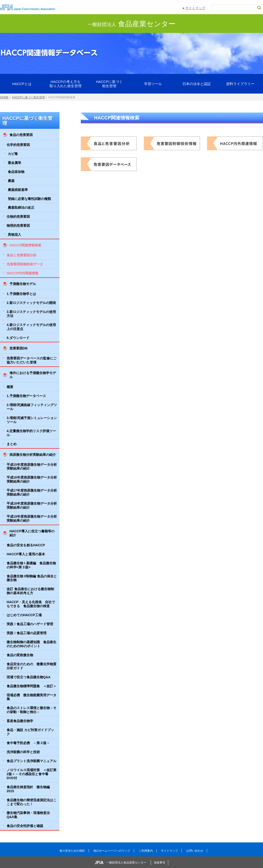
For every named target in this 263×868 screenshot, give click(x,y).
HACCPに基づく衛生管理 (27, 121)
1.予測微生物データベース (26, 396)
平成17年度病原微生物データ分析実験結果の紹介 (32, 492)
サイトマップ (195, 8)
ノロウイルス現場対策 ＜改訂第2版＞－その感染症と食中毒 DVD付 (32, 774)
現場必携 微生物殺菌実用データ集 (32, 697)
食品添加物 (16, 172)
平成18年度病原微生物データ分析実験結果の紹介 (32, 505)
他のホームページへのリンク (112, 851)
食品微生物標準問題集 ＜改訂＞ (32, 686)
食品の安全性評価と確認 (25, 826)
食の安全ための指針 (72, 851)
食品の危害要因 (21, 135)
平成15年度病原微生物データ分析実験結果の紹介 (32, 467)
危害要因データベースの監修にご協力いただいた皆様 (32, 360)
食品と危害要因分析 (22, 255)
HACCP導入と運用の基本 (26, 554)
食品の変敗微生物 (20, 655)
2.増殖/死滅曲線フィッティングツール (32, 407)
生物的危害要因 (18, 217)
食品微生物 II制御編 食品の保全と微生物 (32, 578)
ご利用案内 (146, 851)
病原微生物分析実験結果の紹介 (33, 455)
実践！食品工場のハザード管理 (30, 624)
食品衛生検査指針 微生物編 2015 (28, 789)
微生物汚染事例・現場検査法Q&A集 (28, 815)
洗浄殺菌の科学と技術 (23, 752)
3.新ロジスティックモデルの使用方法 (31, 314)
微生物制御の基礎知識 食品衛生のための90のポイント (32, 644)
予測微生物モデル (23, 284)
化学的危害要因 (18, 145)
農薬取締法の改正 (21, 208)
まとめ (12, 444)
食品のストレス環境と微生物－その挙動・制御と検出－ (32, 710)
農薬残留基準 (18, 190)
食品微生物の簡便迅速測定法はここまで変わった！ (32, 802)
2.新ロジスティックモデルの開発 (31, 303)
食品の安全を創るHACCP (26, 545)
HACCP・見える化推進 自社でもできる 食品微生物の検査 (31, 604)
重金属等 (14, 163)
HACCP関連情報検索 (25, 245)
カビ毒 (13, 154)
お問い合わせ (195, 851)
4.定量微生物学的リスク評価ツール (31, 433)
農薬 (11, 181)
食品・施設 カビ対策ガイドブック (30, 732)
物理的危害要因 (18, 226)
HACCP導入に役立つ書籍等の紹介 (32, 533)
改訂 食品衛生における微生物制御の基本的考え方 (30, 591)
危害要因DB (18, 348)
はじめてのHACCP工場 (24, 615)
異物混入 (14, 235)
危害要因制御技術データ (25, 264)
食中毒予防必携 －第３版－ (28, 743)
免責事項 (159, 863)
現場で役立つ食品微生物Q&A (29, 677)
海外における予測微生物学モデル (33, 375)
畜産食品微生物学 (20, 721)
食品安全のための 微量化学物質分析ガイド (32, 666)
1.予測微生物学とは (21, 294)
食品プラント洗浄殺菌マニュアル (32, 761)
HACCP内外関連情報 (23, 273)
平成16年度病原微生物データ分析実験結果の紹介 (32, 479)
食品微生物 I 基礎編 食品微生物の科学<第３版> (31, 565)
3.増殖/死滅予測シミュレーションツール (32, 420)
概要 (10, 387)
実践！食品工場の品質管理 (27, 633)
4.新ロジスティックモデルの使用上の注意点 (31, 327)
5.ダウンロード (18, 338)
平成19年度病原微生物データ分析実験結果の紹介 (32, 518)
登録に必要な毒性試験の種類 (29, 199)
